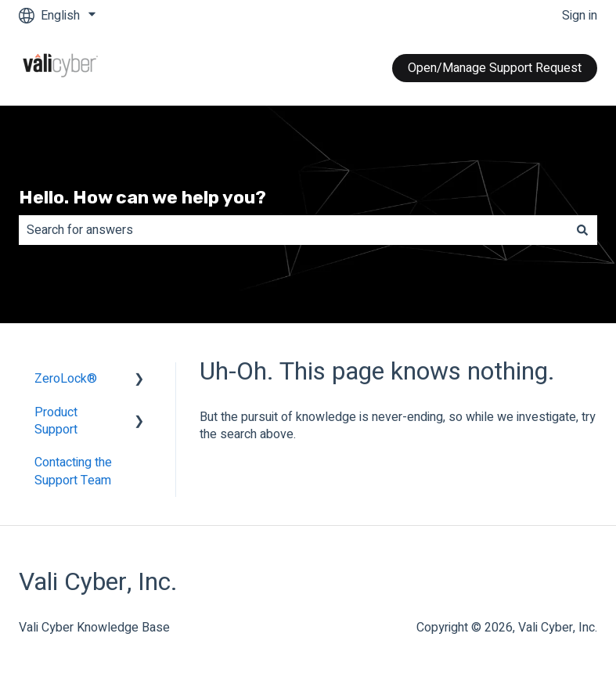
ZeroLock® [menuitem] (66, 379)
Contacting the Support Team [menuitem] (73, 471)
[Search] (582, 230)
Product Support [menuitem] (56, 421)
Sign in (580, 16)
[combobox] (293, 230)
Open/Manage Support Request (495, 68)
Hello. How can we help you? (142, 197)
